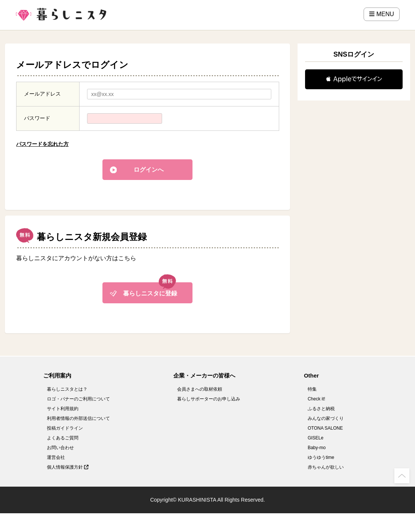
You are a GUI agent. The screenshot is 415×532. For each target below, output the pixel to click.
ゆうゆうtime (321, 457)
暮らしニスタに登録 (150, 293)
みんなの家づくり (326, 418)
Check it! (317, 399)
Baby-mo (317, 448)
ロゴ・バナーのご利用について (78, 399)
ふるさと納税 (321, 409)
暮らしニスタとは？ (67, 389)
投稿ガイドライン (65, 428)
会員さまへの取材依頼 (200, 389)
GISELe (316, 438)
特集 (312, 389)
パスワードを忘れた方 (42, 144)
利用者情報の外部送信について (78, 418)
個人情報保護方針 (68, 467)
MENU (382, 14)
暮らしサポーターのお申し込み (209, 399)
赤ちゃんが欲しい (326, 467)
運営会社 (56, 457)
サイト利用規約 (63, 409)
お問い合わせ (60, 448)
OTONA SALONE (325, 428)
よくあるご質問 (63, 438)
